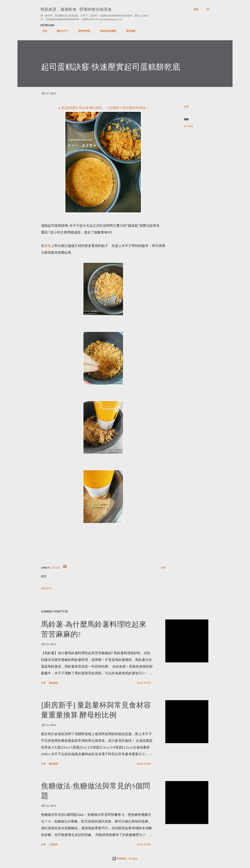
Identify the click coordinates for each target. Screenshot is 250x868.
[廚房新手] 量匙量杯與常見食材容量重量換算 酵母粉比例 (96, 710)
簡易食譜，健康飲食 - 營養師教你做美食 (76, 9)
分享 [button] (186, 107)
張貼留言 (46, 588)
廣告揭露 (129, 31)
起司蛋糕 (189, 126)
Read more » (145, 683)
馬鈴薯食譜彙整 (106, 31)
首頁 (43, 31)
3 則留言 (53, 844)
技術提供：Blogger (125, 859)
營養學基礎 (82, 31)
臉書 (48, 246)
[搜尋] (196, 9)
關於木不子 (61, 31)
